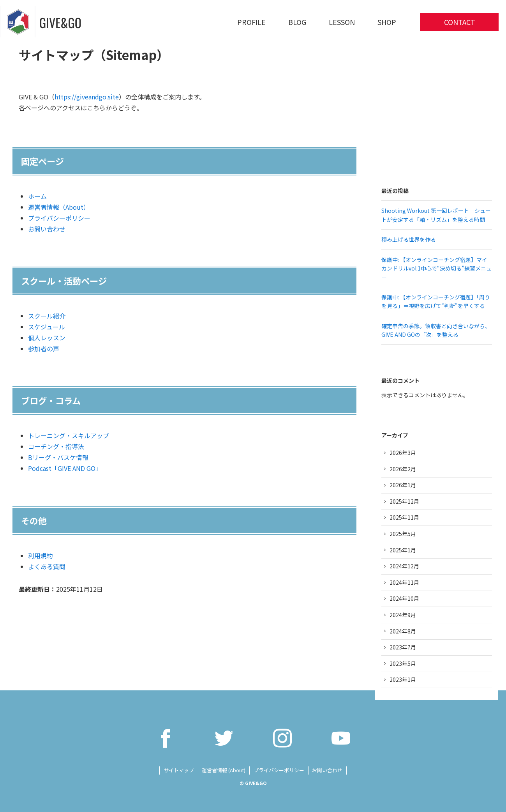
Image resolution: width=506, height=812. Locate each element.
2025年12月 (404, 501)
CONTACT (460, 22)
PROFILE (251, 22)
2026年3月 (403, 453)
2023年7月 (403, 647)
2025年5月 (403, 534)
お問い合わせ (47, 229)
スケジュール (47, 327)
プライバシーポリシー (59, 218)
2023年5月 (403, 663)
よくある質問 (47, 566)
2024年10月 (404, 598)
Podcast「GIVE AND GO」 (65, 468)
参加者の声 (44, 349)
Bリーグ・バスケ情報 (58, 457)
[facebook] (166, 738)
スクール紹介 (47, 316)
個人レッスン (47, 338)
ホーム (37, 196)
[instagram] (282, 738)
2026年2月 (403, 469)
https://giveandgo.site (87, 97)
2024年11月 (404, 582)
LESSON (342, 22)
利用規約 (41, 555)
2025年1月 (403, 550)
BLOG (297, 22)
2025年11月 (404, 517)
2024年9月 (403, 615)
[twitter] (224, 738)
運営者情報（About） (59, 207)
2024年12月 (404, 566)
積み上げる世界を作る (409, 239)
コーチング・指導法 (56, 446)
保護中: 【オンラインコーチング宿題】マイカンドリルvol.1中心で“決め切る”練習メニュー (436, 268)
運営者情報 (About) (224, 770)
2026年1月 (403, 485)
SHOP (387, 22)
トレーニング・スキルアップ (69, 435)
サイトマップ (179, 770)
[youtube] (341, 738)
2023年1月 (403, 679)
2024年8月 (403, 631)
